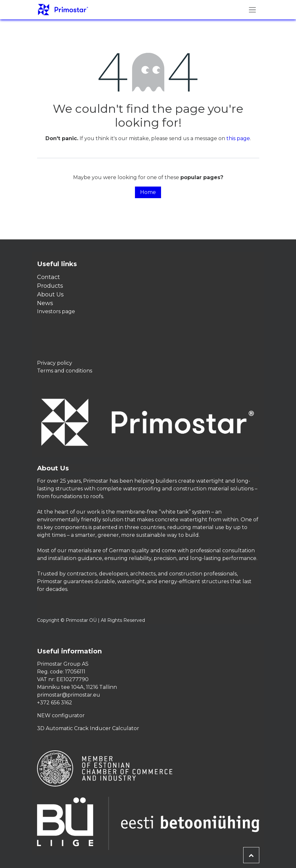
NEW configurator (61, 715)
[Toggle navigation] (252, 10)
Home (148, 192)
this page (238, 138)
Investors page (56, 311)
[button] (251, 855)
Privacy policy (55, 363)
